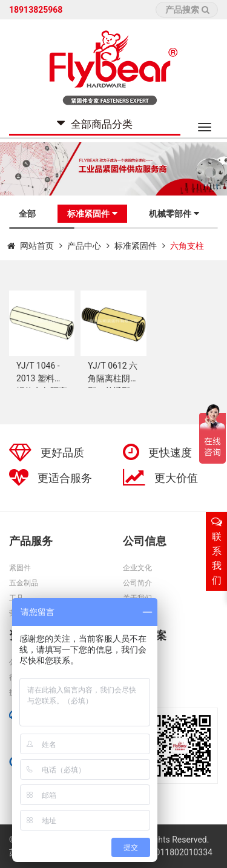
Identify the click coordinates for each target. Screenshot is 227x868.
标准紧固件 (92, 213)
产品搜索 (187, 10)
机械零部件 (174, 213)
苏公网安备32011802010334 (158, 852)
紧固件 (20, 568)
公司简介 (137, 583)
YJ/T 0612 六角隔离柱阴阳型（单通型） (113, 378)
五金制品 (24, 583)
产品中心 (84, 246)
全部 (27, 214)
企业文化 (137, 568)
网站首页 (37, 246)
